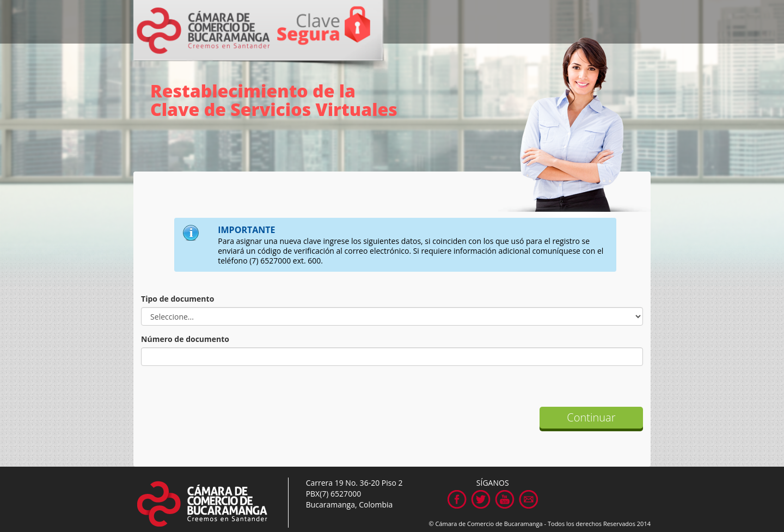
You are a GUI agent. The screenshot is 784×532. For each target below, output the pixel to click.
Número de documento (185, 339)
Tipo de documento (177, 299)
